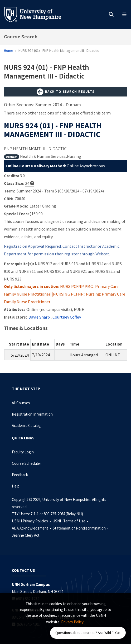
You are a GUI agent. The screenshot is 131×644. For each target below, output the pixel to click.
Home (9, 50)
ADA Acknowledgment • (32, 528)
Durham (12, 157)
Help (16, 486)
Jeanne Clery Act (26, 535)
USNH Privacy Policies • (32, 521)
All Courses (21, 403)
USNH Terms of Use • (71, 521)
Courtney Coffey (67, 317)
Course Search (21, 37)
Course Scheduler (26, 463)
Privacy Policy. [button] (73, 622)
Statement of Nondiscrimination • (81, 528)
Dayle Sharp (39, 317)
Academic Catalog (26, 425)
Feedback (20, 475)
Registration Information (32, 414)
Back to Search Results (66, 92)
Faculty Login (23, 452)
